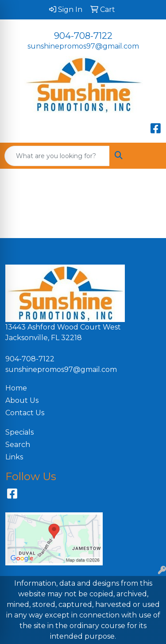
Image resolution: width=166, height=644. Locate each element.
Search (18, 445)
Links (14, 457)
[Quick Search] (57, 156)
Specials (19, 432)
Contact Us (25, 413)
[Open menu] (148, 156)
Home (16, 388)
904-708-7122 (83, 36)
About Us (22, 400)
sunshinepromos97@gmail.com (83, 46)
